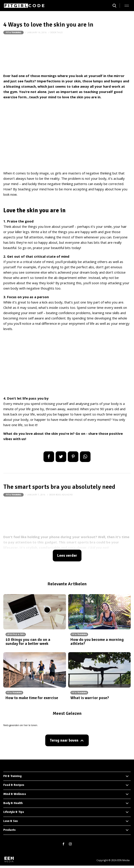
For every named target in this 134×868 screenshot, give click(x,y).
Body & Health (13, 803)
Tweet (61, 457)
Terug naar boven (64, 740)
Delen (49, 457)
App (85, 457)
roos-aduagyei (64, 495)
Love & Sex (10, 821)
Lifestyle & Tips (14, 812)
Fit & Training (13, 33)
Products (9, 830)
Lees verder (67, 556)
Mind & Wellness (15, 794)
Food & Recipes (14, 785)
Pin (73, 457)
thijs (60, 32)
